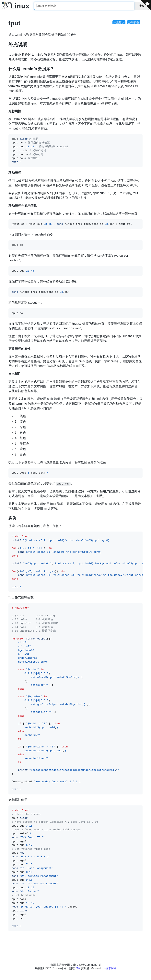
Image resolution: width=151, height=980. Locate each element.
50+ (78, 968)
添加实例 (134, 22)
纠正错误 (119, 22)
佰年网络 (111, 968)
